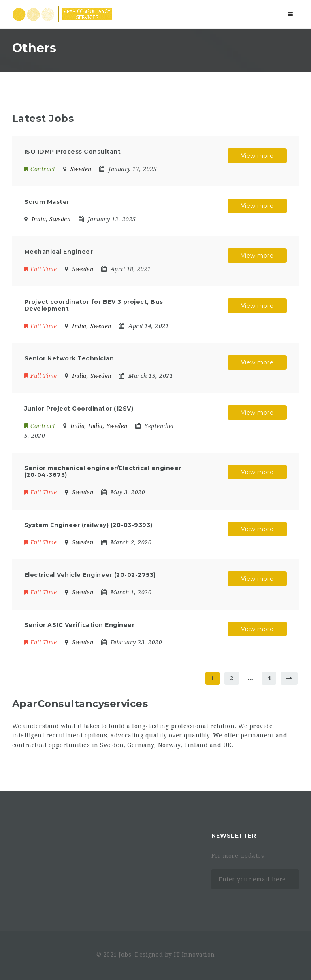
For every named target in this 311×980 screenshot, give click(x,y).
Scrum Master (47, 202)
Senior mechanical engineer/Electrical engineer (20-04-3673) (103, 471)
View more (257, 156)
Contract (40, 169)
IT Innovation (194, 955)
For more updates (238, 856)
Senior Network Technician (69, 358)
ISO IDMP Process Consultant (73, 152)
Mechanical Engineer (59, 252)
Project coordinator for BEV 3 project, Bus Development (94, 305)
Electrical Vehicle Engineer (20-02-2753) (90, 575)
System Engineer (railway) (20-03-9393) (88, 525)
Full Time (41, 269)
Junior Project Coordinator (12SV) (79, 409)
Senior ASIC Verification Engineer (80, 625)
